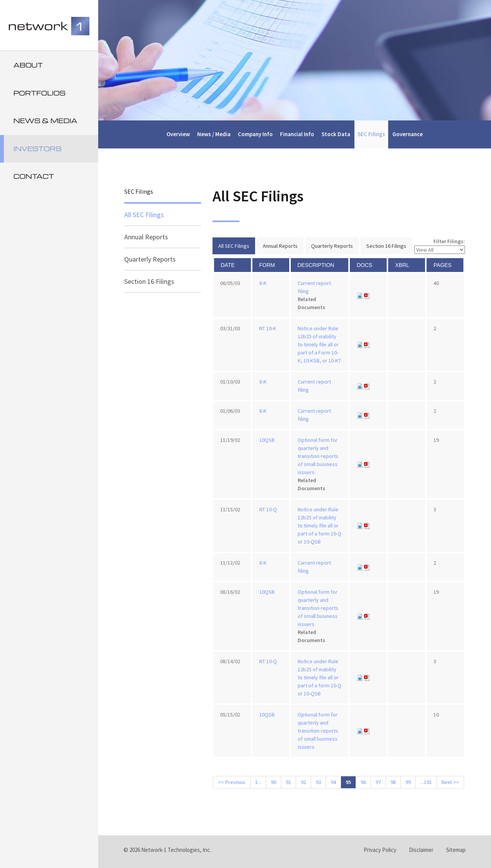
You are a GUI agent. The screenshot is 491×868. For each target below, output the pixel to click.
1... (258, 782)
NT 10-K (268, 328)
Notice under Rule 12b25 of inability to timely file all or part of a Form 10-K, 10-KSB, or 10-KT (319, 344)
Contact (34, 176)
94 (333, 782)
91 (288, 782)
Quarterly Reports (150, 259)
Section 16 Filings (149, 281)
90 (274, 782)
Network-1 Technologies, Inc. (176, 850)
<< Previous (232, 782)
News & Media (45, 121)
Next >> (450, 782)
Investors (38, 149)
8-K (263, 283)
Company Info (255, 134)
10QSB (267, 440)
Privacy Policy (380, 850)
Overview (178, 134)
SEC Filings (371, 134)
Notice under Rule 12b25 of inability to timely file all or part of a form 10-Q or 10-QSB (320, 525)
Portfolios (40, 93)
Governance (408, 134)
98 (393, 782)
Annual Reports (146, 237)
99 (408, 782)
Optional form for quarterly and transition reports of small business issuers (318, 456)
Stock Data (336, 134)
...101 (426, 782)
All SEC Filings (144, 215)
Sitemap (456, 850)
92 (303, 782)
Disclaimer (421, 850)
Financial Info (297, 134)
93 (318, 782)
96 (363, 782)
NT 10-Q (268, 509)
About (28, 65)
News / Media (214, 134)
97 (378, 782)
